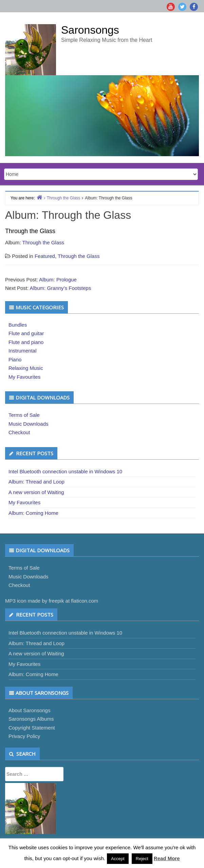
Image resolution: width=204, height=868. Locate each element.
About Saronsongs (29, 710)
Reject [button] (142, 859)
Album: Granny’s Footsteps (61, 288)
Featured (45, 256)
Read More (167, 858)
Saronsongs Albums (31, 719)
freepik (56, 601)
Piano (15, 359)
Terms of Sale (24, 415)
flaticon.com (85, 601)
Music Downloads (29, 424)
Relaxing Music (26, 368)
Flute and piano (26, 342)
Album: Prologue (58, 280)
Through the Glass (43, 242)
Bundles (18, 325)
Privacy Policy (24, 736)
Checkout (19, 432)
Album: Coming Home (33, 513)
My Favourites (24, 377)
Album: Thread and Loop (36, 482)
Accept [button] (118, 859)
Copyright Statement (32, 728)
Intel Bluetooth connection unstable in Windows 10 (65, 471)
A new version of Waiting (36, 492)
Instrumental (23, 351)
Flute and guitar (26, 333)
